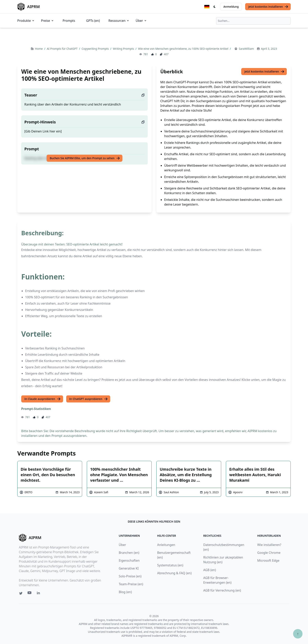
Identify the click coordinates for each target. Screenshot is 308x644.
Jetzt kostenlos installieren (268, 7)
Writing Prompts (124, 49)
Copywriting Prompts (95, 49)
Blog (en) (125, 592)
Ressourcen (119, 21)
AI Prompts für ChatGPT (62, 49)
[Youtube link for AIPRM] (30, 594)
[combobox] (253, 21)
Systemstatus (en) (170, 565)
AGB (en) (210, 570)
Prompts (69, 21)
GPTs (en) (93, 21)
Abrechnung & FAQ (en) (174, 573)
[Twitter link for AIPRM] (21, 593)
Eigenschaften (129, 560)
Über (141, 21)
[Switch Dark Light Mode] (215, 7)
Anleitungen (166, 545)
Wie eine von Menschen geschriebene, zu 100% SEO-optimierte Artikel (184, 49)
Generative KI (129, 568)
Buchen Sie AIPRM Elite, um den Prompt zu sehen (85, 158)
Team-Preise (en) (131, 584)
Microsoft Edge (268, 560)
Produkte (26, 21)
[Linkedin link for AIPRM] (39, 594)
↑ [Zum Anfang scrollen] (298, 634)
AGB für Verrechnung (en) (222, 590)
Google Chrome (269, 553)
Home (39, 49)
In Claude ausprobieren (43, 399)
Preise (48, 21)
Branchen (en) (129, 553)
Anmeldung (231, 7)
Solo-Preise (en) (130, 576)
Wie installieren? (269, 545)
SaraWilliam (246, 49)
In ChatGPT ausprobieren (89, 399)
